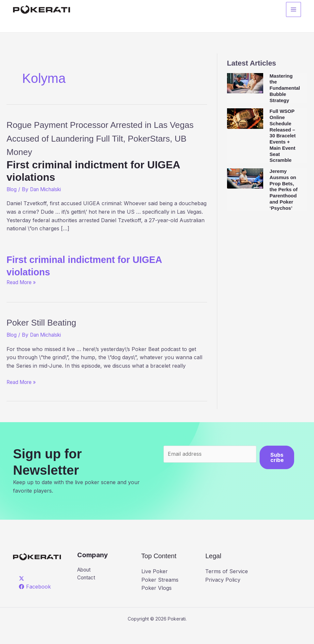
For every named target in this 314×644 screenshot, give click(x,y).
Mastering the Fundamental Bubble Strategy (285, 88)
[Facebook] (35, 600)
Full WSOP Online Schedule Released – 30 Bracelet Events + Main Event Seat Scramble (283, 136)
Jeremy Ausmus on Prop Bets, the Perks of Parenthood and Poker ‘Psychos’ (284, 190)
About (85, 583)
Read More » (22, 296)
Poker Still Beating (49, 336)
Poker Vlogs (157, 602)
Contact (87, 592)
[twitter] (23, 592)
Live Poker (155, 585)
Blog (12, 203)
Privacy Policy (223, 593)
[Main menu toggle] (293, 10)
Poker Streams (160, 593)
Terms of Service (227, 585)
